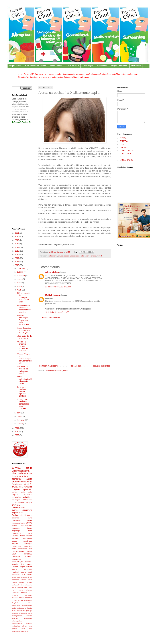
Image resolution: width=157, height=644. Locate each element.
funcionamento (21, 611)
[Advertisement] (75, 342)
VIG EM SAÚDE (126, 160)
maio (19, 290)
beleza (66, 256)
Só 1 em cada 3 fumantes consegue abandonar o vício (23, 298)
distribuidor (16, 580)
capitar (14, 608)
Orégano (15, 595)
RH (121, 157)
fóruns (24, 580)
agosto (20, 279)
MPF (30, 593)
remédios (28, 495)
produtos (16, 482)
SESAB (23, 572)
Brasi (30, 587)
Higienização (17, 513)
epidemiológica (18, 562)
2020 (17, 237)
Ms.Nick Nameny (53, 295)
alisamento (53, 256)
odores (24, 626)
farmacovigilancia (18, 523)
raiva (23, 629)
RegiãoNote (16, 603)
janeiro (20, 424)
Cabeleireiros (75, 256)
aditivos (29, 536)
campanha (16, 556)
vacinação (16, 536)
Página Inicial (15, 66)
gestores (15, 613)
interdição (28, 484)
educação (16, 500)
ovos (30, 626)
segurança (16, 531)
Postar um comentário (51, 318)
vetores (29, 567)
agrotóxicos (17, 497)
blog (23, 574)
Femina (20, 590)
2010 (17, 432)
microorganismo (17, 621)
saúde (29, 468)
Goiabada (29, 590)
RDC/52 (22, 598)
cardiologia (20, 608)
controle (29, 520)
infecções (15, 618)
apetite (14, 526)
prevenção (16, 505)
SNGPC (29, 523)
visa (14, 473)
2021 (17, 233)
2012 (17, 265)
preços (22, 567)
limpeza (15, 544)
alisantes (15, 538)
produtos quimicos (25, 582)
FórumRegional (26, 526)
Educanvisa (28, 569)
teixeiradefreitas (20, 476)
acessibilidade (27, 603)
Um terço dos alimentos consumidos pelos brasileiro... (23, 404)
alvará (30, 572)
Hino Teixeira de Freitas (36, 66)
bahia (14, 492)
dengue (29, 502)
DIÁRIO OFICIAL (127, 151)
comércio (29, 556)
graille (30, 613)
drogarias (16, 489)
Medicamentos (25, 473)
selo (31, 629)
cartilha (30, 574)
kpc (23, 564)
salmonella (28, 585)
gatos (28, 611)
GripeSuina (16, 593)
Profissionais (17, 515)
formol (99, 256)
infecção (29, 616)
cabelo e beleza (52, 272)
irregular (15, 564)
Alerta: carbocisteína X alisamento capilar (24, 380)
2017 (17, 247)
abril (19, 413)
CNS (122, 144)
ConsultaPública (19, 508)
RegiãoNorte (28, 600)
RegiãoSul (15, 572)
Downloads (102, 66)
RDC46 (20, 600)
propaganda (16, 533)
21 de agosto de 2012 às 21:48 (58, 287)
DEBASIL (124, 147)
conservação (16, 577)
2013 (17, 262)
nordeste (29, 624)
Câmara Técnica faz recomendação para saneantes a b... (24, 359)
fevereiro (21, 420)
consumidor (16, 528)
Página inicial (75, 366)
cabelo (83, 256)
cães (14, 611)
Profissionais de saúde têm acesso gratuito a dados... (24, 309)
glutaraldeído (23, 613)
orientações (16, 546)
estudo (14, 541)
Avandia (20, 587)
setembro (21, 276)
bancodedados (27, 605)
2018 (17, 244)
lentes (30, 580)
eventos (15, 510)
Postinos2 (15, 598)
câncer (30, 577)
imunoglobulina (17, 616)
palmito (14, 582)
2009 (17, 435)
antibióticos (27, 497)
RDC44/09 (28, 554)
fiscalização (17, 484)
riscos (30, 533)
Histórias (24, 593)
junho (20, 286)
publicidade (16, 585)
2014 (17, 258)
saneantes (28, 500)
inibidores (28, 515)
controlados (16, 520)
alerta (29, 479)
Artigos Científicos (119, 66)
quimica (15, 629)
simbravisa (28, 546)
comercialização (19, 502)
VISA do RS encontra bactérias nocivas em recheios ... (22, 346)
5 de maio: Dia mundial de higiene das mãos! (23, 370)
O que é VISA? (72, 66)
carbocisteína (91, 256)
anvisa (61, 256)
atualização (16, 574)
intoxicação (28, 562)
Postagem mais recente (49, 366)
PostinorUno (28, 595)
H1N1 (30, 549)
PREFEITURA (126, 154)
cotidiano (24, 577)
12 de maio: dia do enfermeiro (24, 337)
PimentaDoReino (18, 551)
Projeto (23, 536)
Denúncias (136, 66)
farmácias (28, 487)
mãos (30, 531)
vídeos (14, 569)
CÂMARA (124, 141)
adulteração (16, 605)
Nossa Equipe (56, 66)
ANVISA (123, 138)
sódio (14, 549)
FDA (13, 590)
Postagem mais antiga (101, 366)
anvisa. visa (17, 487)
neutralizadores (17, 624)
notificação (28, 544)
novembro (21, 268)
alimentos (17, 479)
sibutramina (27, 510)
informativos (28, 618)
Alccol (14, 587)
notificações (16, 626)
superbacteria (16, 631)
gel (31, 611)
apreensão (28, 489)
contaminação (26, 492)
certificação (28, 608)
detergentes (16, 559)
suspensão (27, 482)
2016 (17, 251)
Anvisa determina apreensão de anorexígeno (24, 330)
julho (19, 283)
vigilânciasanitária (21, 471)
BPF (26, 587)
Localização (88, 66)
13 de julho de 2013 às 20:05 (57, 312)
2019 (17, 240)
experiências (27, 541)
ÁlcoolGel (25, 631)
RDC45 (14, 600)
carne (30, 518)
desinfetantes (27, 538)
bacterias (15, 518)
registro (15, 495)
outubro (20, 272)
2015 (17, 254)
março (20, 416)
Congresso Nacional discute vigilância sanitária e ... (23, 392)
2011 (17, 428)
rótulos (22, 585)
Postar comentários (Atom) (57, 370)
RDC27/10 (28, 598)
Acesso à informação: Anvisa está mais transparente (23, 320)
